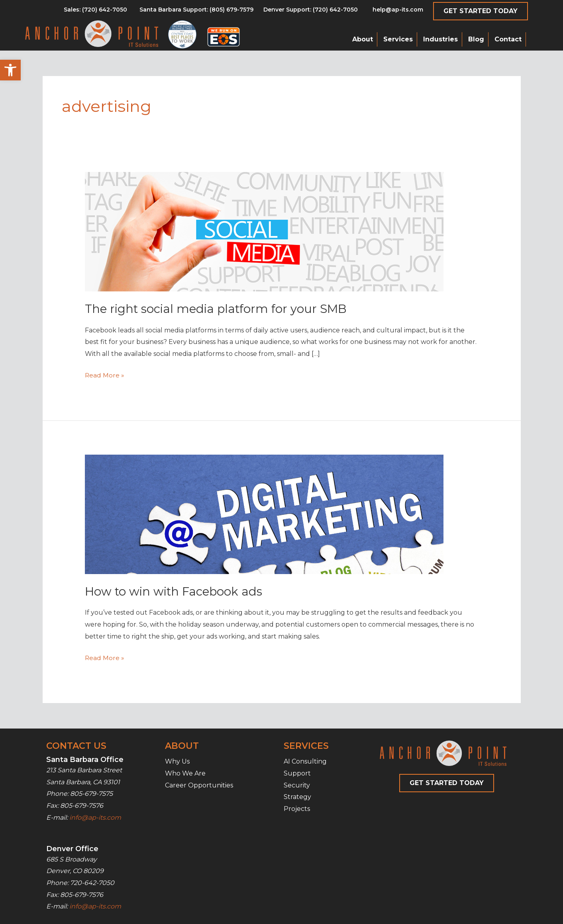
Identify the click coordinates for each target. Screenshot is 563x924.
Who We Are (185, 773)
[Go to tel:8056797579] (95, 12)
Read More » (105, 375)
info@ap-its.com (95, 817)
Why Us (177, 761)
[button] (10, 70)
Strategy (297, 797)
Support (297, 773)
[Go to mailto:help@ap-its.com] (393, 12)
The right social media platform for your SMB (218, 309)
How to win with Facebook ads (175, 591)
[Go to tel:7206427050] (311, 12)
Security (297, 785)
